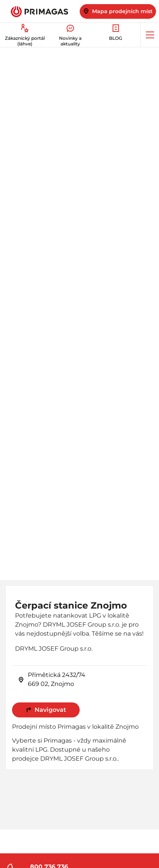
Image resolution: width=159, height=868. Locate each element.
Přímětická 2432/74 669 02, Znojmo (52, 679)
